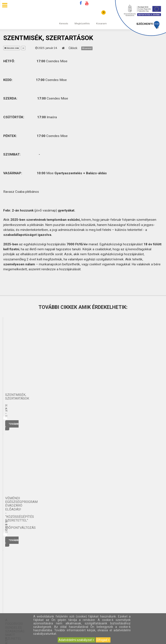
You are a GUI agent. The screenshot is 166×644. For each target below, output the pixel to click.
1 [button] (77, 437)
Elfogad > (103, 640)
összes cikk (12, 48)
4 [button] (89, 437)
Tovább (28, 424)
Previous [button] (154, 436)
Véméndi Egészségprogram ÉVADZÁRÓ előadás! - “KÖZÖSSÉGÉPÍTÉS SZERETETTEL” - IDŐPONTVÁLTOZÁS (138, 397)
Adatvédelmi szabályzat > (76, 640)
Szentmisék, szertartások (83, 397)
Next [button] (160, 436)
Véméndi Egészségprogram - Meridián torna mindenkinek (28, 397)
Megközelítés (82, 19)
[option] (28, 374)
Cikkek (73, 48)
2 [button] (81, 437)
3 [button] (85, 437)
